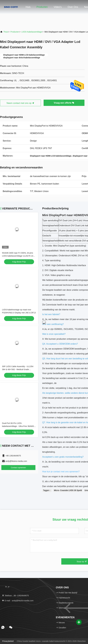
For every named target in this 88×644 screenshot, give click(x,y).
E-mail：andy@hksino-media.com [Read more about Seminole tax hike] (18, 601)
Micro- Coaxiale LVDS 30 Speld (68, 490)
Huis (28, 7)
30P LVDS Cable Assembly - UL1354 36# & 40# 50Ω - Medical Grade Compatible (18, 369)
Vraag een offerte (64, 103)
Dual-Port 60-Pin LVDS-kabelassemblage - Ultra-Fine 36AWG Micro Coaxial (18, 426)
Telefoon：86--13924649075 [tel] (15, 596)
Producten (42, 7)
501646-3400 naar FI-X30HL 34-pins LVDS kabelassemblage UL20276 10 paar (18, 256)
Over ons (73, 7)
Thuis (6, 32)
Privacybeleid (8, 641)
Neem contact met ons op (21, 103)
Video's (58, 7)
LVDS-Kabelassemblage (32, 32)
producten (15, 32)
